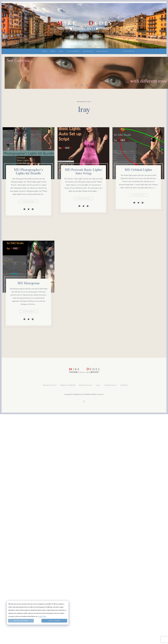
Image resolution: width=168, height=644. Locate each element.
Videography (102, 51)
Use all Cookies (54, 621)
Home (45, 51)
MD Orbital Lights (44, 366)
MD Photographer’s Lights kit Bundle (29, 172)
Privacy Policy (50, 385)
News (53, 51)
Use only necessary (21, 621)
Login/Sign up (128, 51)
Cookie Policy (110, 385)
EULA (98, 385)
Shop (61, 51)
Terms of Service (68, 385)
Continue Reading (29, 201)
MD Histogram (29, 479)
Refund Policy (86, 385)
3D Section (88, 51)
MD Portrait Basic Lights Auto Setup (36, 270)
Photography (73, 51)
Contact (124, 385)
